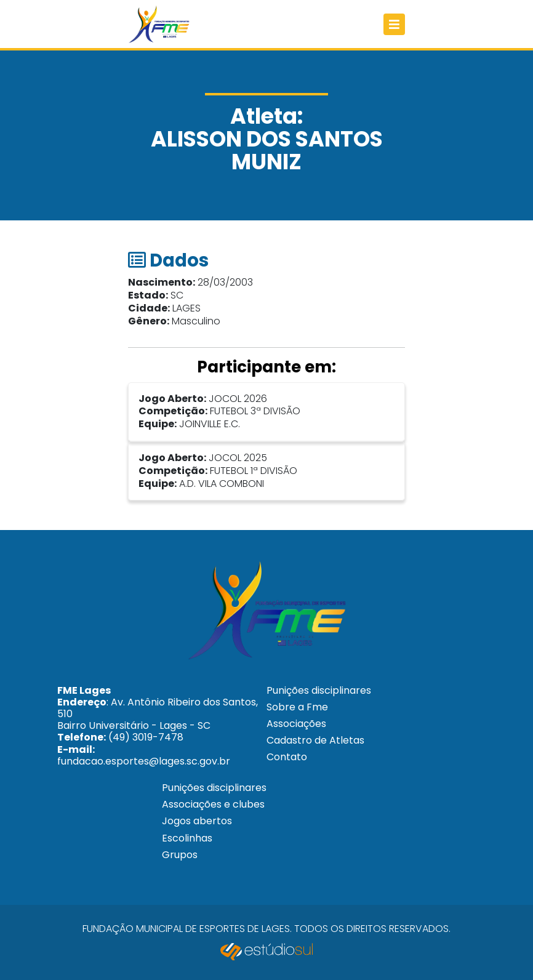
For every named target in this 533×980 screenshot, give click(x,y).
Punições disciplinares (319, 690)
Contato (287, 757)
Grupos (180, 855)
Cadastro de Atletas (315, 740)
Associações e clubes (213, 804)
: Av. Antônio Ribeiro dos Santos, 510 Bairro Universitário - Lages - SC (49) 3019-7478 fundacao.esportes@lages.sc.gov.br (158, 726)
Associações (296, 724)
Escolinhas (187, 838)
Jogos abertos (197, 821)
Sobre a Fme (297, 707)
